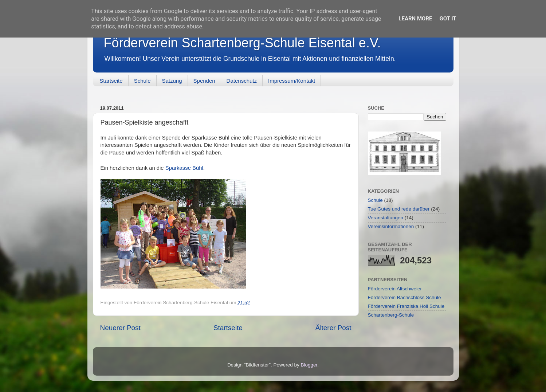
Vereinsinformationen (391, 226)
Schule (142, 81)
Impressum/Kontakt (292, 81)
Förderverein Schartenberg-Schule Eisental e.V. (242, 43)
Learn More (415, 19)
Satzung (172, 81)
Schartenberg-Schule (391, 315)
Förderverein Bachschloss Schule (404, 297)
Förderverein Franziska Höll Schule (406, 306)
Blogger (309, 365)
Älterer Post (333, 328)
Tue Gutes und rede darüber (399, 209)
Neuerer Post (120, 328)
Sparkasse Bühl (184, 168)
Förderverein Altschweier (395, 289)
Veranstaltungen (386, 218)
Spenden (204, 81)
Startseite (111, 81)
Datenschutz (242, 81)
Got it (448, 19)
